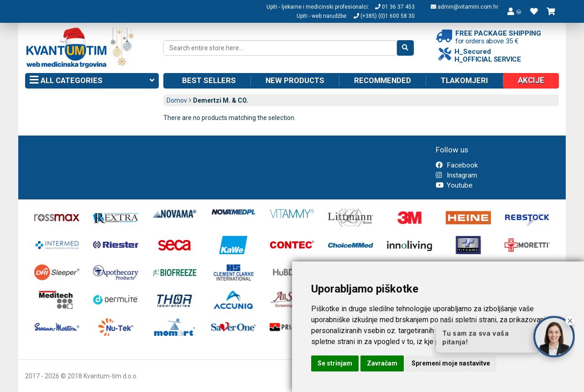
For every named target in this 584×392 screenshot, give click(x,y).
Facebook (457, 165)
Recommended (383, 80)
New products (295, 80)
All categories (92, 81)
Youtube (454, 185)
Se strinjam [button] (335, 363)
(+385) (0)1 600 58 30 (384, 16)
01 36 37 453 (395, 7)
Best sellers (209, 80)
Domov (177, 100)
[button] (514, 11)
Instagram (456, 175)
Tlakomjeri (464, 80)
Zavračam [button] (382, 363)
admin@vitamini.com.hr (464, 7)
